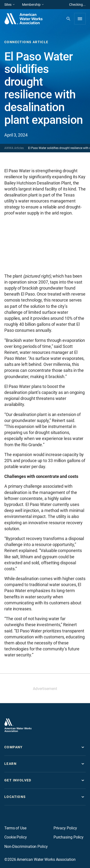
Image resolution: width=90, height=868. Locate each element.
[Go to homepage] (18, 725)
